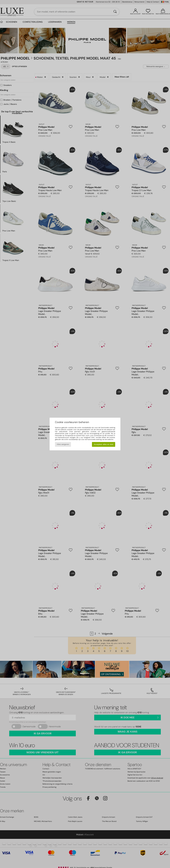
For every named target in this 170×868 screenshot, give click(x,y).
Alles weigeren (63, 444)
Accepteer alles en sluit (103, 444)
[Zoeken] (115, 12)
